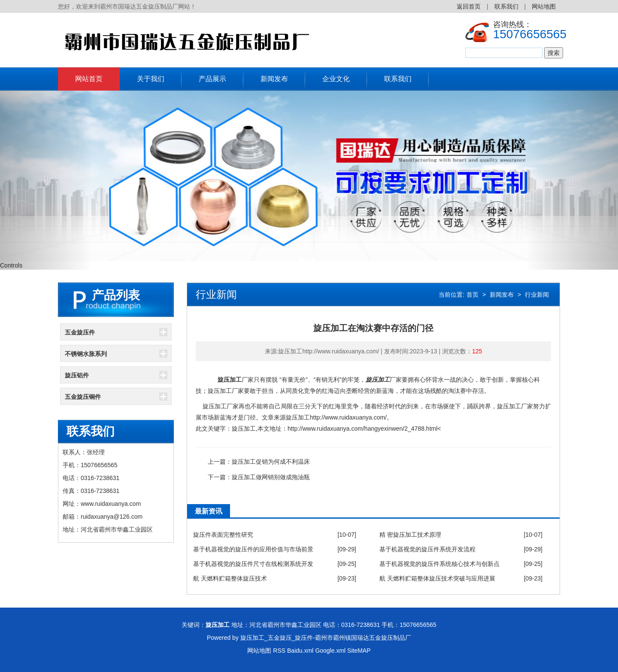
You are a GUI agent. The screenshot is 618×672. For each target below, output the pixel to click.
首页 (473, 295)
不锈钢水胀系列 (86, 354)
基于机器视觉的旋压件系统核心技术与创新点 (439, 564)
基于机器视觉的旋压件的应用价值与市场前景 (253, 549)
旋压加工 (230, 380)
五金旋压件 (80, 332)
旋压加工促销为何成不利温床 (271, 462)
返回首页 (469, 6)
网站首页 (89, 79)
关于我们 (151, 79)
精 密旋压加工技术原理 (410, 535)
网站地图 (544, 6)
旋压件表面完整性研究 (223, 535)
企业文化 (336, 79)
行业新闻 (537, 295)
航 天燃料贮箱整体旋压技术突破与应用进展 (437, 578)
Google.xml (330, 651)
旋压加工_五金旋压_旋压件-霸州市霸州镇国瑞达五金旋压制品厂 (326, 638)
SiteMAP (359, 651)
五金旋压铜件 (83, 397)
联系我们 (506, 6)
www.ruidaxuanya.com (111, 504)
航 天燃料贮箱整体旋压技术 (230, 578)
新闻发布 (274, 79)
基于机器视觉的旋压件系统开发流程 (427, 549)
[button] (46, 180)
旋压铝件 (77, 375)
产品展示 (212, 79)
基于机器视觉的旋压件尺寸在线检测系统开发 (253, 564)
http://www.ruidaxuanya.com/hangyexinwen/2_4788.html (362, 429)
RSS (279, 651)
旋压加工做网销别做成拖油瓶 (271, 477)
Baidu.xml (300, 651)
